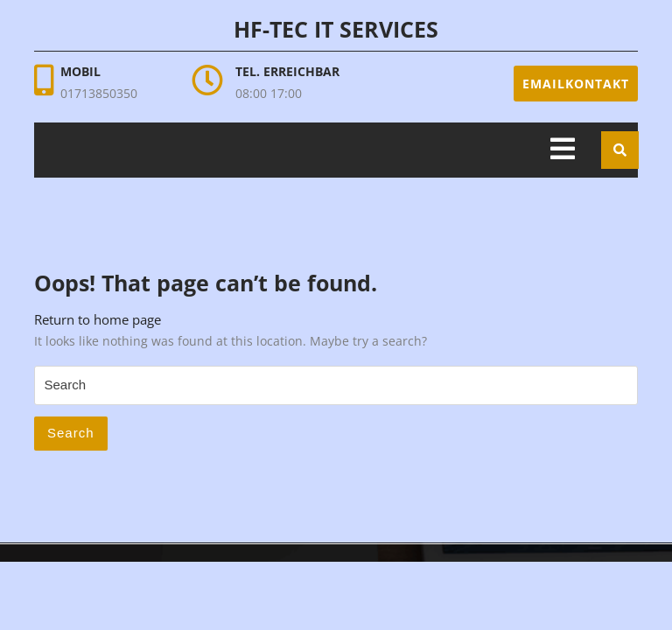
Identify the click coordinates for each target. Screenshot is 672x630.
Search (71, 433)
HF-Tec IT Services (336, 29)
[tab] (563, 150)
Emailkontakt (576, 84)
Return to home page (98, 319)
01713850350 (99, 93)
